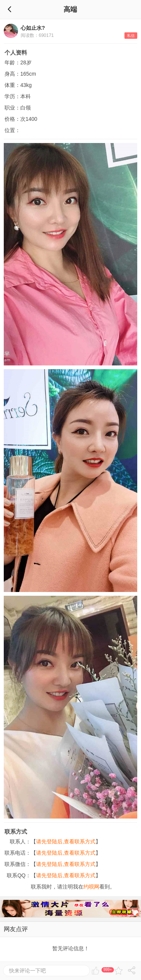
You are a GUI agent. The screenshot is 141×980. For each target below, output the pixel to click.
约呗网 (91, 887)
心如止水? (33, 28)
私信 (131, 36)
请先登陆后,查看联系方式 (66, 842)
